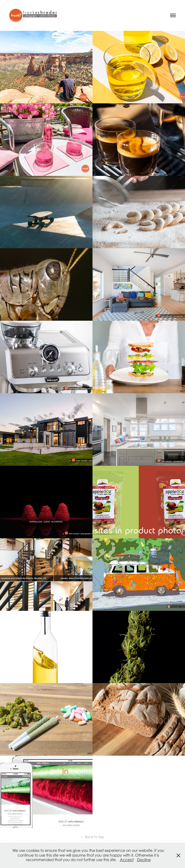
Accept (127, 860)
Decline (144, 860)
